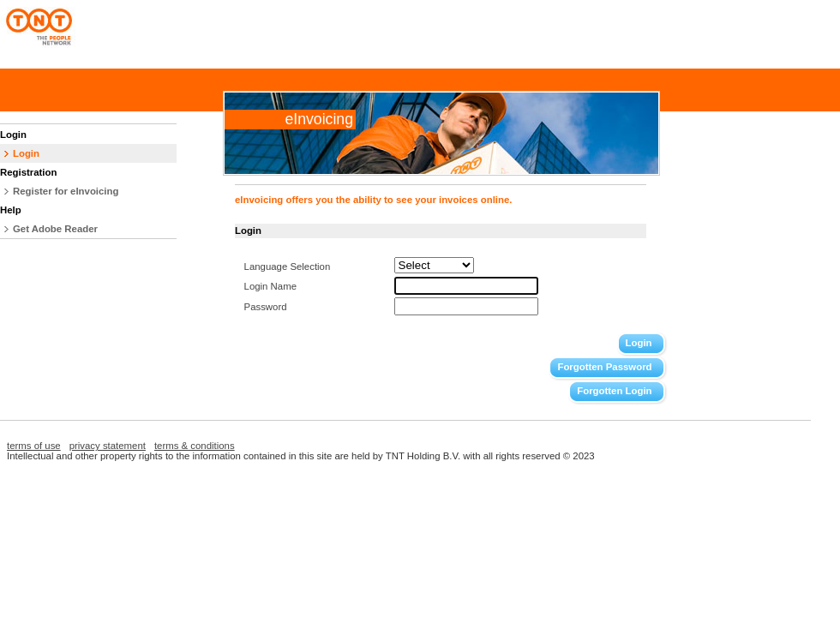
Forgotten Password (604, 367)
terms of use (34, 446)
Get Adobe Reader (55, 229)
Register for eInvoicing (66, 191)
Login (26, 153)
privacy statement (108, 446)
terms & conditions (195, 446)
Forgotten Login (614, 391)
